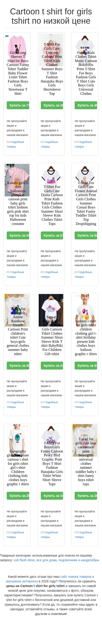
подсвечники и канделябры (79, 560)
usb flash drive (24, 560)
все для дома (46, 560)
